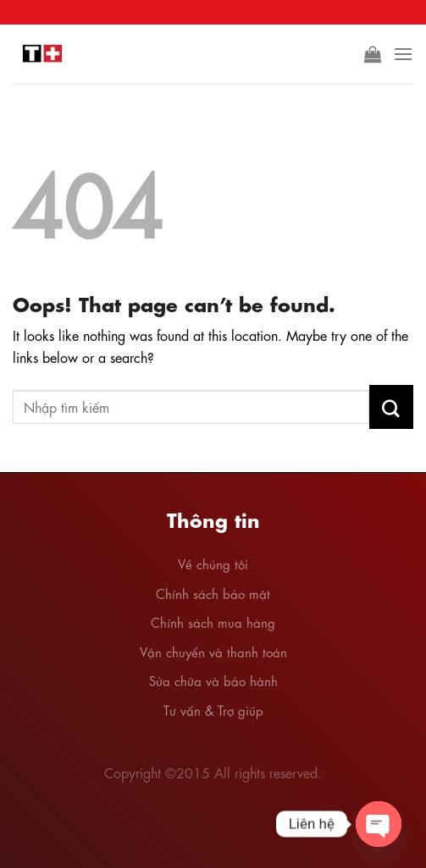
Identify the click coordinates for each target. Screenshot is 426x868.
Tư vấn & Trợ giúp (213, 710)
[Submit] (391, 407)
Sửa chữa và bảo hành (213, 680)
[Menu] (403, 54)
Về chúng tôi (213, 563)
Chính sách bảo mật (213, 593)
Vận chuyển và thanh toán (213, 651)
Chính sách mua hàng (213, 622)
